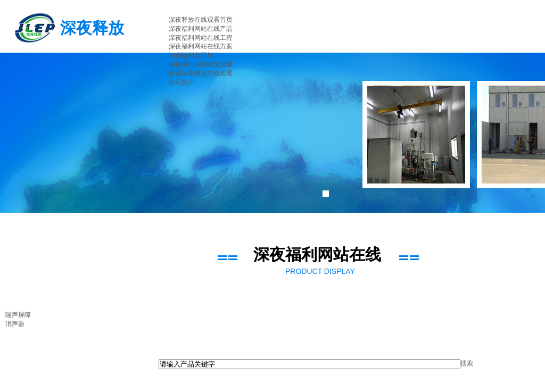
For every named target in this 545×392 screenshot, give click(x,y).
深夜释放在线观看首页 (201, 20)
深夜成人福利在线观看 (201, 64)
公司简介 (181, 82)
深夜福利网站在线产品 (201, 29)
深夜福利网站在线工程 (201, 38)
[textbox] (309, 364)
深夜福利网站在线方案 (201, 46)
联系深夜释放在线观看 (201, 73)
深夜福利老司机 (191, 55)
